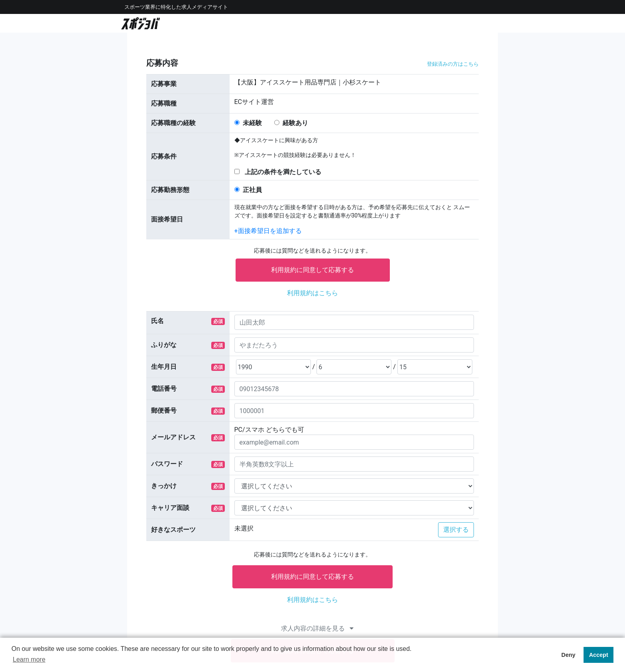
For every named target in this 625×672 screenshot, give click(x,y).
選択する (456, 530)
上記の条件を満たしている (283, 172)
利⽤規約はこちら (312, 293)
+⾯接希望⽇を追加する (268, 231)
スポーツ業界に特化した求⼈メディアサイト (176, 7)
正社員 (252, 190)
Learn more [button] (29, 659)
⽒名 (157, 321)
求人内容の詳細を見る (317, 628)
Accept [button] (599, 655)
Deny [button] (568, 655)
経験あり (295, 123)
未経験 (252, 123)
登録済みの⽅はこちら (453, 64)
